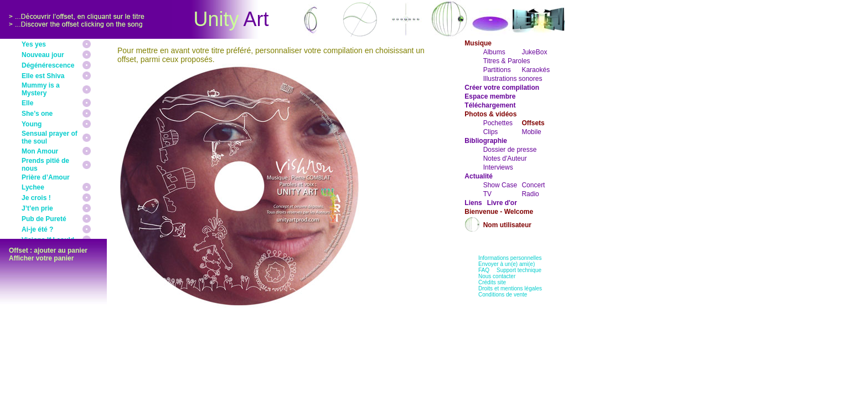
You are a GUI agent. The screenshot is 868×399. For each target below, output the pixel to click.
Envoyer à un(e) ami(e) (507, 264)
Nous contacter (497, 276)
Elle (27, 103)
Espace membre (490, 96)
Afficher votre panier (41, 258)
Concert (533, 185)
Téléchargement (490, 105)
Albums (494, 52)
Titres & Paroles (507, 61)
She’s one (37, 114)
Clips (491, 132)
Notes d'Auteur (505, 158)
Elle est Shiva (43, 76)
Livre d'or (502, 203)
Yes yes (34, 44)
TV (487, 194)
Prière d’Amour (46, 177)
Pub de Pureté (44, 219)
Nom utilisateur (507, 225)
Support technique (519, 270)
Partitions (497, 70)
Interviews (498, 167)
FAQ (484, 270)
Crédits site (492, 282)
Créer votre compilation (502, 88)
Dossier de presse (510, 150)
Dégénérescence (48, 65)
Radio (530, 194)
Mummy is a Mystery (41, 89)
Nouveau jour (43, 55)
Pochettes (498, 123)
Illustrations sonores (513, 79)
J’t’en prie (37, 208)
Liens (473, 203)
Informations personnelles (510, 258)
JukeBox (534, 52)
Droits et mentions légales (510, 288)
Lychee (33, 187)
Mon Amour (40, 151)
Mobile (531, 132)
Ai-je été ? (37, 229)
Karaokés (536, 70)
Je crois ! (36, 198)
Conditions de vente (503, 295)
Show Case (500, 185)
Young (32, 124)
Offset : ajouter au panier (48, 250)
